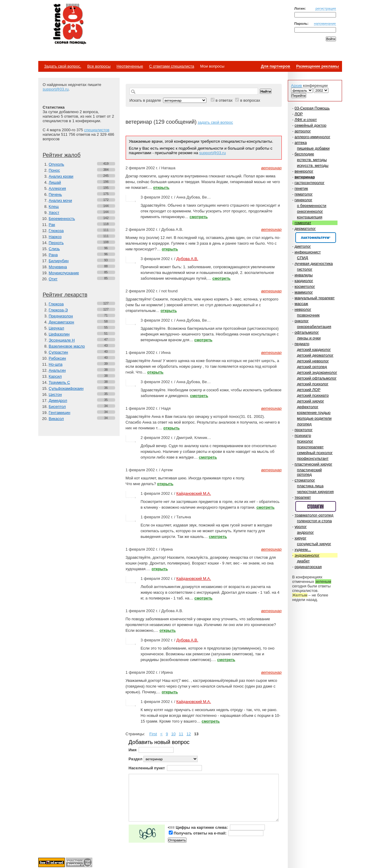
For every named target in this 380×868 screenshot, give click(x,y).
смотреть (199, 217)
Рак (52, 225)
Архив (297, 86)
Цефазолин (59, 334)
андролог (306, 532)
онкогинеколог (310, 211)
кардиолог (304, 281)
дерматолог (305, 229)
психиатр (303, 436)
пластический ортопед (309, 472)
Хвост (54, 213)
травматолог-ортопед (314, 515)
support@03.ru (56, 89)
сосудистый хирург (314, 544)
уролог (300, 527)
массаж (301, 304)
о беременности (312, 206)
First (153, 734)
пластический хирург (313, 464)
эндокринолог (307, 555)
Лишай (55, 182)
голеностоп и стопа (315, 521)
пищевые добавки (313, 148)
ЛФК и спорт (306, 120)
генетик (301, 188)
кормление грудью (314, 413)
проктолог (303, 430)
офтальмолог (307, 332)
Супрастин (58, 352)
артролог (303, 131)
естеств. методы (312, 160)
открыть (161, 188)
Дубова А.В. (187, 259)
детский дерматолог (315, 355)
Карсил (55, 376)
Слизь (54, 249)
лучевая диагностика (314, 264)
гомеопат (303, 223)
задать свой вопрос (215, 122)
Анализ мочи (60, 200)
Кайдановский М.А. (194, 493)
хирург (300, 538)
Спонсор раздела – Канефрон (316, 238)
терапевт (303, 497)
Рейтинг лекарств (65, 295)
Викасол (56, 419)
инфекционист (308, 252)
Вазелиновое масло (67, 346)
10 (173, 734)
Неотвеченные (130, 66)
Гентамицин (60, 413)
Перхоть (56, 243)
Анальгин (57, 370)
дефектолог (308, 407)
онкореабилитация (314, 327)
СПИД (303, 258)
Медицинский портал (69, 24)
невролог (303, 309)
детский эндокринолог (317, 372)
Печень (55, 194)
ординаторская (308, 567)
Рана (53, 255)
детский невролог (313, 361)
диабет (303, 561)
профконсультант (313, 458)
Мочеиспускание (64, 273)
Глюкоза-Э (58, 310)
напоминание (325, 23)
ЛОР (298, 114)
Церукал (57, 328)
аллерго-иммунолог (312, 137)
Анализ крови (61, 176)
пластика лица (310, 486)
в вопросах (250, 100)
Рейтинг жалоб (62, 155)
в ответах (224, 100)
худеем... (303, 550)
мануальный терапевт (314, 298)
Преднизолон (61, 316)
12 (189, 734)
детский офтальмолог (317, 378)
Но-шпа (56, 364)
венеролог (304, 171)
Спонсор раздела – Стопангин (316, 506)
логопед (304, 424)
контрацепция (310, 217)
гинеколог (303, 200)
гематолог (303, 194)
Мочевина (58, 267)
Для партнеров (276, 66)
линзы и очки (309, 338)
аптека (301, 143)
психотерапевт (310, 447)
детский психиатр (313, 395)
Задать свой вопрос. (63, 66)
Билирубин (59, 261)
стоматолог (305, 480)
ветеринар (305, 177)
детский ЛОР (309, 390)
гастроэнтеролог (309, 183)
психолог (305, 441)
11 (181, 734)
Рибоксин (57, 358)
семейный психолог (315, 453)
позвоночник (308, 315)
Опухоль (57, 164)
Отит (53, 279)
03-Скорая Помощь (312, 108)
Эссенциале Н (62, 340)
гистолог (305, 269)
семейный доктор (310, 125)
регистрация (326, 8)
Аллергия (57, 188)
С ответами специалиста (172, 66)
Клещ (54, 207)
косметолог (305, 286)
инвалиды (303, 275)
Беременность (62, 219)
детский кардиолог (314, 350)
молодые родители (314, 418)
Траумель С (60, 382)
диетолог (303, 246)
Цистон (55, 394)
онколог (301, 321)
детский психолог (313, 384)
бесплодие (304, 154)
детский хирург (311, 401)
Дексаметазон (61, 322)
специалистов (97, 130)
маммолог (304, 292)
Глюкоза (56, 231)
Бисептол (57, 407)
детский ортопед (312, 367)
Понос (54, 170)
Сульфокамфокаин (66, 388)
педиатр (302, 344)
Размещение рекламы (318, 66)
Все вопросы (99, 66)
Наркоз (55, 237)
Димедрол (58, 401)
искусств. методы (313, 165)
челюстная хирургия (316, 492)
